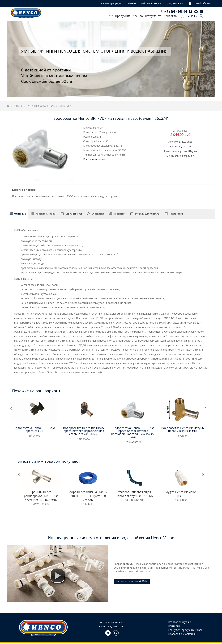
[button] (57, 576)
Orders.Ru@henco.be (111, 626)
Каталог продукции (180, 622)
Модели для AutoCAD (147, 214)
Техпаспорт (176, 214)
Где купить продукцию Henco (185, 630)
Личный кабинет (199, 4)
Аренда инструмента (147, 16)
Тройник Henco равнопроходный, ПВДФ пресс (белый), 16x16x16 (41, 496)
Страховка (98, 214)
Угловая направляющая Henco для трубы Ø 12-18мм (135, 494)
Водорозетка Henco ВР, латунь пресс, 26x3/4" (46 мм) (183, 429)
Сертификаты (74, 214)
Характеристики (46, 214)
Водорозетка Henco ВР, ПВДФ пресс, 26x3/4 (34, 429)
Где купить (188, 16)
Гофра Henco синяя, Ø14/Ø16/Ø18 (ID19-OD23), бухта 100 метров (88, 496)
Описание (20, 214)
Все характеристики (95, 159)
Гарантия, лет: (180, 146)
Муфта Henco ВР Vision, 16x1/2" (181, 494)
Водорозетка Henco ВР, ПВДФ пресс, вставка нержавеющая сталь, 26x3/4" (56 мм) (84, 431)
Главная (111, 17)
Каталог (19, 106)
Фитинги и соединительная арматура (49, 106)
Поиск (201, 17)
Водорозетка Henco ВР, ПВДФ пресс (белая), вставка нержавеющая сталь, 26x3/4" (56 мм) (133, 432)
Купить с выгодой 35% (132, 581)
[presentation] (11, 408)
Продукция (123, 16)
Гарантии (120, 214)
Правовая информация (182, 634)
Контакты (170, 16)
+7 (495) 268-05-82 (178, 11)
